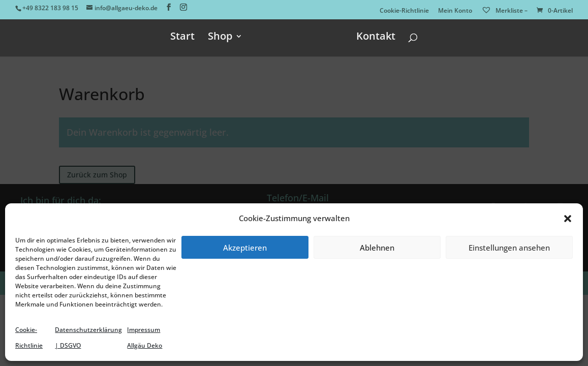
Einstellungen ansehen (509, 248)
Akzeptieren (245, 248)
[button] (568, 219)
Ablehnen (377, 248)
